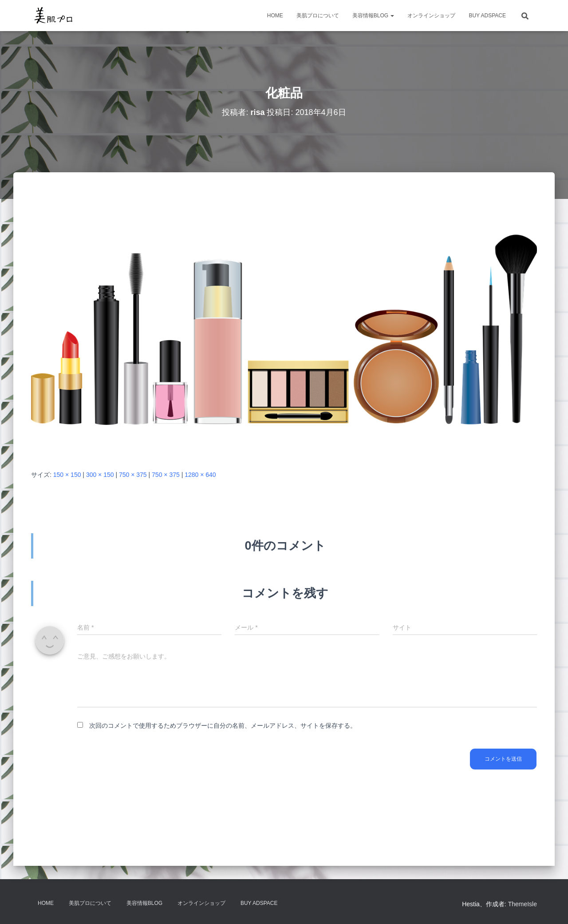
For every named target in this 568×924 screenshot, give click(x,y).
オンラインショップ (431, 16)
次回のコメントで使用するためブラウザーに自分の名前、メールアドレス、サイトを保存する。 (223, 726)
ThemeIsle (523, 904)
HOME (275, 16)
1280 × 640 (200, 475)
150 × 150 (67, 475)
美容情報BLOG (373, 16)
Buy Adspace (487, 16)
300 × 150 (100, 475)
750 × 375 (133, 475)
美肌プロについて (318, 16)
